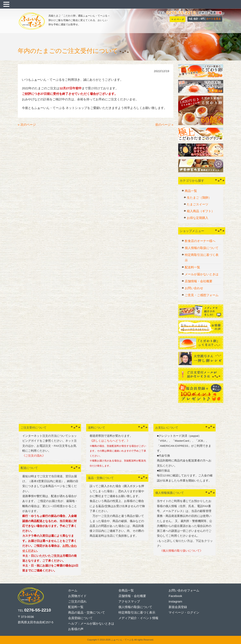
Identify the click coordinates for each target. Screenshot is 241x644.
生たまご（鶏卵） (199, 198)
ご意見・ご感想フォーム (202, 295)
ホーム (73, 590)
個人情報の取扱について (202, 248)
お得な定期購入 (198, 218)
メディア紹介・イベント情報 (138, 618)
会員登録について (80, 618)
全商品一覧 (126, 590)
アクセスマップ (129, 601)
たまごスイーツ (198, 204)
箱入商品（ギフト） (201, 211)
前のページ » (164, 125)
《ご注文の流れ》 (34, 456)
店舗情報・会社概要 (199, 281)
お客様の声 (76, 629)
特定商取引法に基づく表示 (202, 258)
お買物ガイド (77, 596)
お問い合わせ (194, 288)
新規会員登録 (178, 607)
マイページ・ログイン (184, 612)
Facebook (175, 596)
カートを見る (213, 19)
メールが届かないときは (202, 274)
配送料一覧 (192, 267)
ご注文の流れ (77, 601)
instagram (175, 601)
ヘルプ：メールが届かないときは (91, 623)
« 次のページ (27, 125)
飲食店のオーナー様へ (200, 241)
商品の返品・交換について (87, 612)
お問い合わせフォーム (184, 590)
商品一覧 (191, 191)
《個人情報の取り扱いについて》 (180, 551)
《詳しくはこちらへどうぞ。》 (110, 441)
